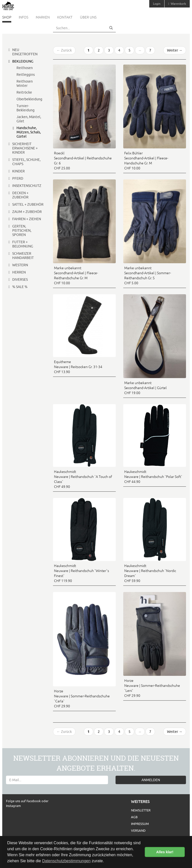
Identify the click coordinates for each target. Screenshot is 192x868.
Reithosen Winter (25, 83)
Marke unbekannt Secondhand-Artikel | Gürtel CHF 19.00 (145, 388)
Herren (19, 272)
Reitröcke (24, 92)
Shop (7, 17)
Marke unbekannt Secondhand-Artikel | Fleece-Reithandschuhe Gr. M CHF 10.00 (76, 275)
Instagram (13, 806)
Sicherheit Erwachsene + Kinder (25, 148)
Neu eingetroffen (25, 52)
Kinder (18, 171)
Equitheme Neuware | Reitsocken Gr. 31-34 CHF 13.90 (78, 367)
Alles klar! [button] (165, 852)
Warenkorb (177, 4)
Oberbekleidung (29, 99)
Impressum (140, 824)
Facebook (34, 801)
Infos (23, 17)
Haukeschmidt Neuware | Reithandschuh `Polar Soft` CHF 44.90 (153, 477)
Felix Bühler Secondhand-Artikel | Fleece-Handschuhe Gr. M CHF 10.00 (146, 161)
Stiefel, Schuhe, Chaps (26, 162)
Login (157, 4)
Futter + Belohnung (23, 244)
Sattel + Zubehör (28, 204)
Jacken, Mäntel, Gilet (29, 119)
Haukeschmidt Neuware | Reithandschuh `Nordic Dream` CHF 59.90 (150, 573)
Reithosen (25, 68)
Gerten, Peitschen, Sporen (22, 230)
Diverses (20, 279)
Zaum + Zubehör (27, 212)
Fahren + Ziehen (27, 219)
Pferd (18, 178)
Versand (138, 830)
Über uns (88, 17)
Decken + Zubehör (20, 195)
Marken (43, 17)
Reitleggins (26, 75)
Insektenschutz (27, 186)
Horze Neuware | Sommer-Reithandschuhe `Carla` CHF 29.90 (82, 699)
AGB (134, 817)
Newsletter (141, 810)
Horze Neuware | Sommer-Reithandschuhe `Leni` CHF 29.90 (152, 688)
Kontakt (65, 17)
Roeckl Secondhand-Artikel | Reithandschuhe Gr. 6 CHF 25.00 (83, 161)
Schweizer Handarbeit (23, 256)
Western (20, 265)
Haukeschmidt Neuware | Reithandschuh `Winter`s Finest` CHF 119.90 (81, 573)
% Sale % (20, 287)
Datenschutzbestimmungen (66, 861)
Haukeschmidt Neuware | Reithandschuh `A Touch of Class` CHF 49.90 (83, 479)
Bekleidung (23, 61)
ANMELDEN (151, 780)
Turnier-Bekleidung (25, 108)
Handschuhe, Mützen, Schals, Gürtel (29, 132)
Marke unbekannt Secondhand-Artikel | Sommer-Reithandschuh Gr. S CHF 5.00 (148, 275)
